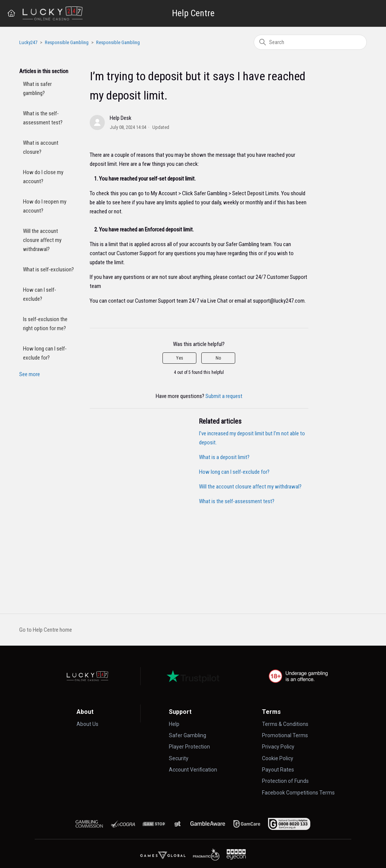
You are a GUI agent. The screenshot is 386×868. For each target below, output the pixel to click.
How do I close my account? (43, 177)
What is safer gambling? (37, 89)
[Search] (310, 42)
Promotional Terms (285, 735)
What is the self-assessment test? (43, 118)
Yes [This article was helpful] (180, 358)
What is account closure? (41, 147)
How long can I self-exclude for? (45, 353)
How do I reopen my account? (45, 206)
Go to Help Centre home (46, 630)
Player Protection (189, 747)
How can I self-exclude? (40, 294)
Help (174, 724)
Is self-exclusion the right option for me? (45, 324)
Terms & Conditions (285, 724)
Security (179, 758)
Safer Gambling (188, 735)
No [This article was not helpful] (218, 358)
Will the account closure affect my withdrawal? (42, 240)
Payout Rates (278, 770)
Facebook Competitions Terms (298, 793)
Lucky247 (28, 42)
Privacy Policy (278, 747)
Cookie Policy (278, 758)
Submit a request (224, 396)
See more (30, 374)
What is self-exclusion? (48, 269)
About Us (87, 724)
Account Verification (193, 770)
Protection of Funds (285, 781)
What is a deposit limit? (224, 457)
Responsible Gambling (67, 42)
